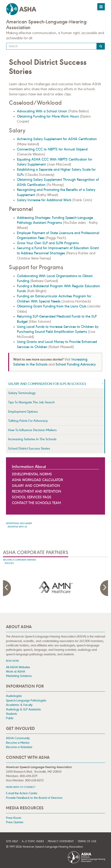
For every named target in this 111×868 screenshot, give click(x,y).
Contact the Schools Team (36, 503)
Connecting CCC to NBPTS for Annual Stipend (52, 149)
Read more (12, 661)
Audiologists (14, 696)
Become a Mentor (18, 743)
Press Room (14, 818)
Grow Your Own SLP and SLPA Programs (48, 243)
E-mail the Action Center (22, 793)
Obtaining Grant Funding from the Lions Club (52, 306)
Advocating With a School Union (42, 111)
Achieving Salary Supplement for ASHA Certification (57, 139)
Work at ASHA (16, 671)
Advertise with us (17, 527)
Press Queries (15, 822)
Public (10, 718)
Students (11, 714)
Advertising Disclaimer (19, 523)
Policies (9, 563)
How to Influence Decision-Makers (32, 430)
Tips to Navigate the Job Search (31, 402)
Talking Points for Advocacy (28, 421)
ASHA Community (18, 738)
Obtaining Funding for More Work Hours (48, 116)
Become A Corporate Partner (19, 560)
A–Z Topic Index (33, 841)
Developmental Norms (32, 474)
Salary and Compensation (36, 486)
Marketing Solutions (19, 676)
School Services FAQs (32, 497)
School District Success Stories (29, 448)
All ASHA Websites (18, 667)
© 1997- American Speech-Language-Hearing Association (44, 847)
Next (104, 588)
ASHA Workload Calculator (37, 480)
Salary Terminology (22, 393)
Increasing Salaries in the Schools (32, 439)
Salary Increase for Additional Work (44, 200)
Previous (7, 588)
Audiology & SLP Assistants (23, 709)
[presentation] (55, 587)
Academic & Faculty (19, 705)
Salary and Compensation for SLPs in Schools (47, 384)
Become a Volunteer (19, 747)
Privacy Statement (61, 841)
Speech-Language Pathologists (26, 700)
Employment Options (23, 412)
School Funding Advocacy (76, 364)
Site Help (12, 841)
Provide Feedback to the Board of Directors (34, 798)
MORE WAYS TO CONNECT (21, 787)
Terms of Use (87, 841)
